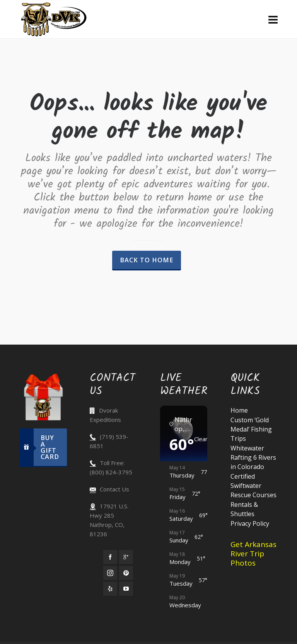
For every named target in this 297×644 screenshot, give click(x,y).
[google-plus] (126, 557)
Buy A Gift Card (39, 447)
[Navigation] (273, 19)
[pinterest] (126, 573)
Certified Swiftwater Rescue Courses (253, 486)
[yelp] (110, 589)
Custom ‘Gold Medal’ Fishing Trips (251, 429)
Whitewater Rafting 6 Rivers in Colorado (253, 457)
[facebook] (110, 557)
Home (239, 410)
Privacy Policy (250, 523)
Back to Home (147, 260)
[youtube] (126, 589)
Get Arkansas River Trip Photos (253, 554)
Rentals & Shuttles (244, 509)
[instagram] (110, 573)
